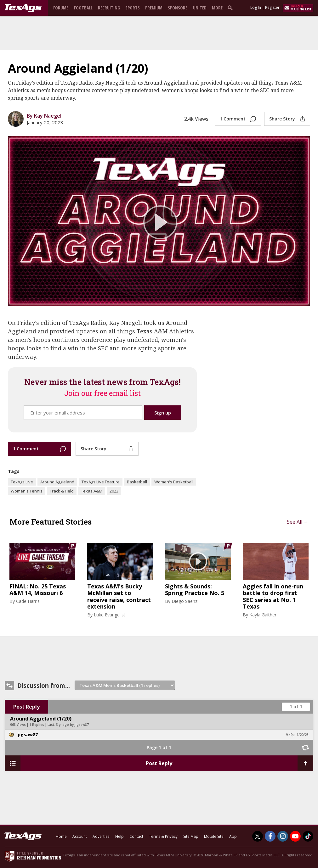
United (200, 8)
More (217, 8)
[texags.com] (23, 8)
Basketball (137, 482)
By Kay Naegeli (45, 116)
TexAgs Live (22, 482)
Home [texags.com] (61, 836)
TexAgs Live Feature (101, 482)
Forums (61, 8)
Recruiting (109, 8)
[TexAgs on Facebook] (270, 836)
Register (272, 7)
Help (119, 836)
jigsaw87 (28, 734)
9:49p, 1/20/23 (297, 735)
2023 (114, 491)
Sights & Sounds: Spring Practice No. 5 (195, 590)
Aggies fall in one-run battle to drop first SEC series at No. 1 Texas (273, 597)
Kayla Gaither (263, 615)
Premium (154, 8)
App (233, 836)
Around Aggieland (57, 482)
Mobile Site (214, 836)
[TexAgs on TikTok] (308, 836)
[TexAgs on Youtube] (295, 836)
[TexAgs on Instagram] (283, 836)
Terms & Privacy (163, 836)
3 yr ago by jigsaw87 (72, 725)
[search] (231, 8)
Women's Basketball (174, 482)
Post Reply (26, 707)
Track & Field (62, 491)
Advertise (101, 836)
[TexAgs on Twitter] (258, 836)
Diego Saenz (185, 601)
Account (80, 836)
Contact (136, 836)
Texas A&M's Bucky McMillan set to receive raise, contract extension (119, 597)
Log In (256, 7)
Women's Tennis (27, 491)
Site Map (191, 836)
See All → (298, 522)
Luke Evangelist (110, 615)
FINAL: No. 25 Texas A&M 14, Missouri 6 (38, 590)
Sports (133, 8)
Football (83, 8)
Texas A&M (92, 491)
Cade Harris (28, 601)
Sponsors (178, 8)
